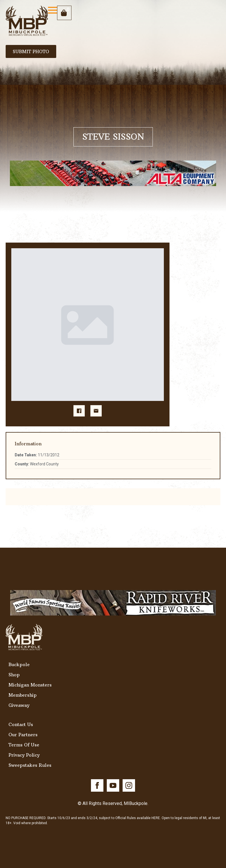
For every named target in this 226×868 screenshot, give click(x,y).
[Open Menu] (53, 10)
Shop (14, 675)
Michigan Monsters (30, 685)
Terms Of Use (24, 745)
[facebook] (97, 785)
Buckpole (19, 664)
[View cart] (64, 13)
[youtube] (113, 785)
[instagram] (129, 785)
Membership (23, 695)
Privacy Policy (24, 755)
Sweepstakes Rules (30, 765)
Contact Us (21, 724)
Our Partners (23, 735)
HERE (156, 818)
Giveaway (19, 705)
